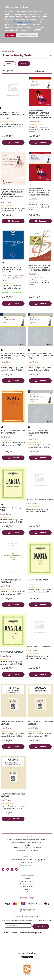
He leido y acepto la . (23, 933)
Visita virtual (27, 889)
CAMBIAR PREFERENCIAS (27, 35)
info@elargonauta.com (27, 865)
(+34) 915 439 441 (27, 862)
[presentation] (19, 939)
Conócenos (27, 879)
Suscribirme (41, 926)
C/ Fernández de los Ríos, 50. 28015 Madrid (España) (27, 860)
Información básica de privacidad (31, 933)
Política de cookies (27, 881)
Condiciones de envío (27, 884)
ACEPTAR (11, 35)
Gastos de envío (27, 887)
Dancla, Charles (34, 122)
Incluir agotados (7, 71)
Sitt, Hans (10, 278)
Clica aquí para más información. (27, 22)
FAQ (27, 892)
